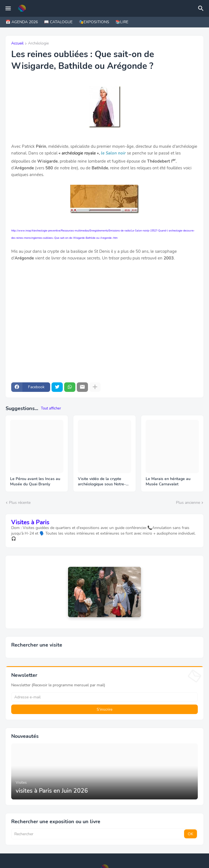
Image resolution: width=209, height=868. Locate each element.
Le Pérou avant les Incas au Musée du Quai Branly (35, 482)
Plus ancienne (188, 503)
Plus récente (20, 503)
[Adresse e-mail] (105, 697)
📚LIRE (122, 22)
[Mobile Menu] (8, 8)
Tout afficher (51, 408)
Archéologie (38, 44)
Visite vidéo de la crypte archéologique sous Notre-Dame (102, 482)
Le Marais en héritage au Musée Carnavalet (168, 482)
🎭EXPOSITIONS (94, 22)
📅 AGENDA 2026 (22, 22)
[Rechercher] (202, 8)
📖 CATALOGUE (58, 22)
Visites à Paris (30, 522)
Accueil (17, 44)
